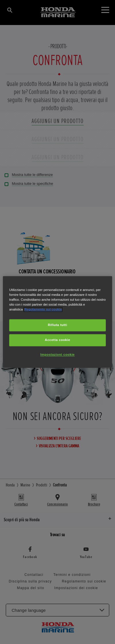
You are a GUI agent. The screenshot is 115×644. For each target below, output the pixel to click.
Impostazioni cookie (57, 355)
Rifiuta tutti (57, 325)
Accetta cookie (57, 340)
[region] (57, 322)
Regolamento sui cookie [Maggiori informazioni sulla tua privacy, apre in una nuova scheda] (43, 310)
